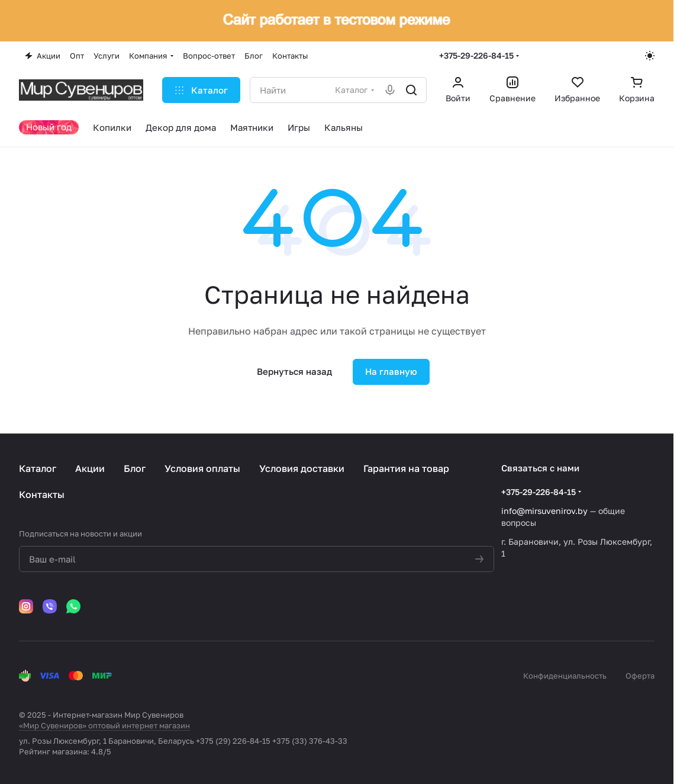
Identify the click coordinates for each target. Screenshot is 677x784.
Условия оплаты (202, 468)
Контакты (42, 494)
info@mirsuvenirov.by (544, 511)
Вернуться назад (294, 371)
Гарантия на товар (406, 468)
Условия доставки (302, 468)
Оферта (640, 676)
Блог (135, 468)
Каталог (38, 468)
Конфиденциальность (565, 676)
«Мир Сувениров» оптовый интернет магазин (104, 725)
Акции (90, 468)
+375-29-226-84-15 (476, 55)
